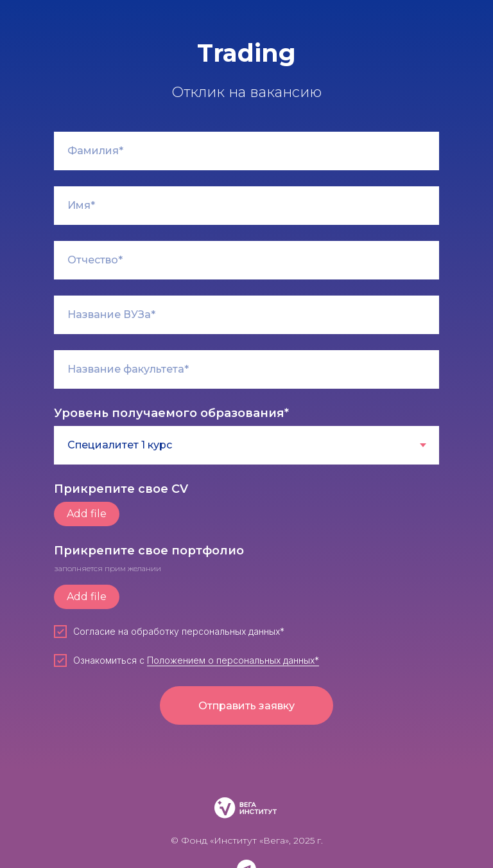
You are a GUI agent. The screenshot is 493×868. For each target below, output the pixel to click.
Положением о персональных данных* (233, 660)
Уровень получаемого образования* (171, 413)
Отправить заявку (246, 706)
